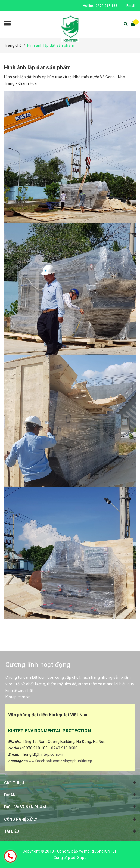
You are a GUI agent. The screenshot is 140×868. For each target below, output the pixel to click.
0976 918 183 (106, 6)
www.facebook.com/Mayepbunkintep (59, 761)
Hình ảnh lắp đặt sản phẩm (37, 67)
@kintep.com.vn (49, 754)
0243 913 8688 (64, 748)
